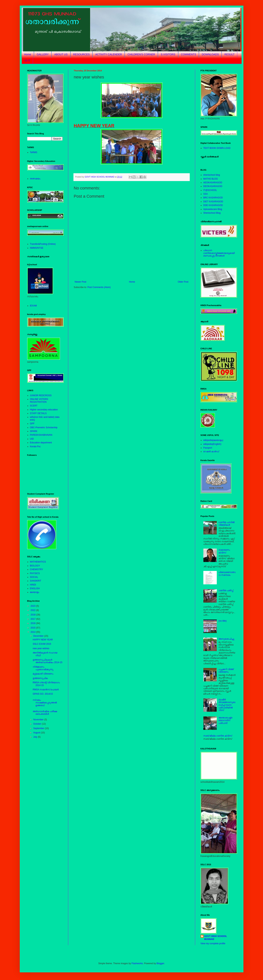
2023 (33, 606)
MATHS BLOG (211, 179)
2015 (33, 628)
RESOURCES (82, 54)
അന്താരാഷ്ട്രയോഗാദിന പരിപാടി (225, 720)
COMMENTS (189, 54)
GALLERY (43, 54)
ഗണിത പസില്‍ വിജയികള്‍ (226, 524)
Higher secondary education (44, 410)
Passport (208, 448)
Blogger (160, 963)
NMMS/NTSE (37, 248)
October (37, 724)
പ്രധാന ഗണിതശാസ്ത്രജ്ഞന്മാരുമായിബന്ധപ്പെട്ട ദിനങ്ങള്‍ (219, 253)
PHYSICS (35, 573)
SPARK (34, 431)
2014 (33, 632)
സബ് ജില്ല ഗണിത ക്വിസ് (218, 736)
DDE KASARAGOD (213, 205)
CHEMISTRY (37, 569)
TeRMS (34, 152)
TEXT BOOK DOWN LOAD (217, 148)
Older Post (183, 282)
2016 (33, 623)
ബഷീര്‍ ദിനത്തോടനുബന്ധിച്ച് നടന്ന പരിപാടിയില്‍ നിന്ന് (227, 705)
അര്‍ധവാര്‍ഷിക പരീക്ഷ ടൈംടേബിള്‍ (45, 713)
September (39, 728)
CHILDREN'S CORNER (141, 54)
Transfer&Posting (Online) (43, 244)
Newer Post (81, 282)
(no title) (222, 621)
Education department (41, 443)
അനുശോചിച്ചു (226, 639)
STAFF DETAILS (38, 413)
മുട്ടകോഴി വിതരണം (43, 674)
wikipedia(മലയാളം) (213, 440)
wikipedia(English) (212, 444)
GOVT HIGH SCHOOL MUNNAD (216, 938)
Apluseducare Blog (213, 209)
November (39, 720)
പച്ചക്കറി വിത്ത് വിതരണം (226, 671)
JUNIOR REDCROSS (41, 395)
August (37, 733)
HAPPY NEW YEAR (43, 640)
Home (28, 54)
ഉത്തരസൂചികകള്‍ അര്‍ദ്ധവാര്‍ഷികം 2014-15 (47, 661)
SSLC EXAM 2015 (42, 644)
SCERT (34, 406)
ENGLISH (35, 588)
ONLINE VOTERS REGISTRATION (39, 400)
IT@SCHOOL (210, 190)
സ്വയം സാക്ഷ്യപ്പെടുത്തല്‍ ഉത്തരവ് (45, 703)
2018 (33, 615)
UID (32, 439)
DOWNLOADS (210, 54)
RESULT (229, 54)
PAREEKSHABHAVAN (41, 435)
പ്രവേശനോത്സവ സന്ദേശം (227, 574)
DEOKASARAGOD (213, 186)
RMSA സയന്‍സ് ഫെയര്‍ (46, 690)
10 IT (27, 61)
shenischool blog (212, 175)
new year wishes (41, 648)
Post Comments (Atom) (99, 287)
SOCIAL (34, 577)
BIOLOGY (35, 566)
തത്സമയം (35, 179)
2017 (33, 619)
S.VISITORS (168, 54)
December (39, 636)
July (36, 737)
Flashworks (137, 963)
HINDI (33, 585)
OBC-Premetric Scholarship (44, 428)
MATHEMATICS (38, 562)
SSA (206, 194)
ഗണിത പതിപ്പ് (226, 590)
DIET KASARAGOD (213, 202)
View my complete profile (213, 943)
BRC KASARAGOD (213, 198)
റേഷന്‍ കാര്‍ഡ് (211, 452)
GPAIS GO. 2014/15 (43, 694)
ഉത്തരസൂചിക (40, 678)
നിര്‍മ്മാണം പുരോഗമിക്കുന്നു (43, 668)
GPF (32, 424)
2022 (33, 610)
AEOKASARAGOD (213, 183)
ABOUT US (61, 54)
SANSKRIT (36, 581)
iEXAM (33, 306)
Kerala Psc (35, 447)
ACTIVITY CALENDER (109, 54)
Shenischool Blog (212, 213)
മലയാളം (35, 592)
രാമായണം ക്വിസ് (224, 551)
